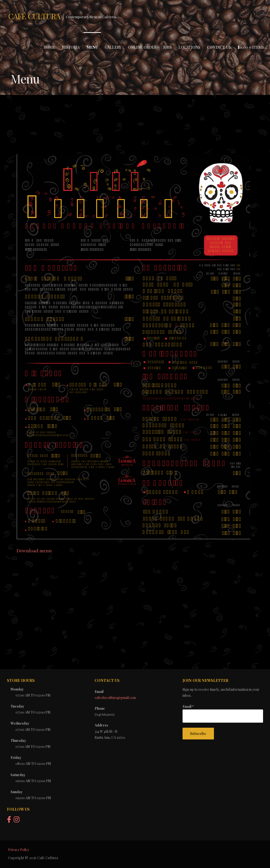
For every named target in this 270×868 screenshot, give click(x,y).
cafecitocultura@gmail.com (115, 698)
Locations (189, 47)
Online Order (142, 47)
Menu (92, 47)
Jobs (167, 47)
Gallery (113, 47)
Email (188, 706)
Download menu (34, 550)
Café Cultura (34, 16)
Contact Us (219, 47)
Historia (71, 47)
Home (49, 47)
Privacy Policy (19, 850)
